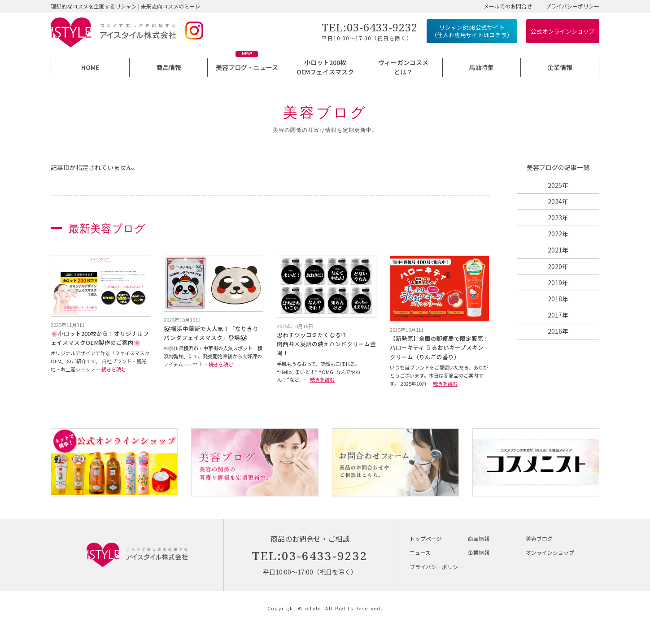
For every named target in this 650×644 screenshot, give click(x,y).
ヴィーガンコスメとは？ (403, 67)
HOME (90, 67)
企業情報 (560, 67)
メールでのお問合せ (508, 6)
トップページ (426, 538)
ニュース (420, 552)
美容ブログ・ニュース (247, 67)
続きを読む (114, 369)
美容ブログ (539, 538)
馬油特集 (481, 67)
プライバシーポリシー (572, 6)
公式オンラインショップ (563, 31)
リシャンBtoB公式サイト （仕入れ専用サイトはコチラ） (472, 31)
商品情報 (169, 67)
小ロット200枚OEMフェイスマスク (325, 67)
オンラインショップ (550, 552)
